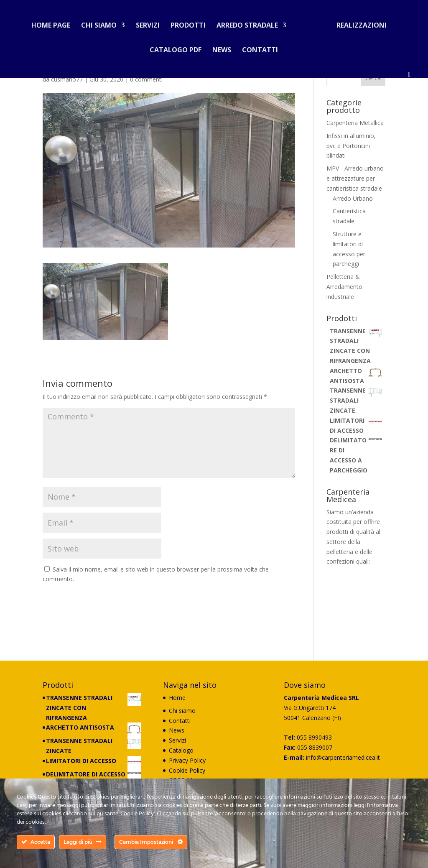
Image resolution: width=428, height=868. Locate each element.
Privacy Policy (187, 760)
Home (177, 698)
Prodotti (191, 23)
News (222, 47)
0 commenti (146, 79)
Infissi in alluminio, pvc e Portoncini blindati (351, 146)
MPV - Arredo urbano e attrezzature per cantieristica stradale (355, 178)
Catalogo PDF (176, 47)
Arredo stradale (251, 23)
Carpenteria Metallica (355, 123)
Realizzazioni (358, 23)
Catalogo (181, 750)
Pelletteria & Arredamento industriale (344, 287)
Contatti (260, 47)
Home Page (54, 23)
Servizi (151, 23)
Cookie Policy (187, 770)
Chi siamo (102, 23)
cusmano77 (67, 79)
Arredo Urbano (353, 198)
